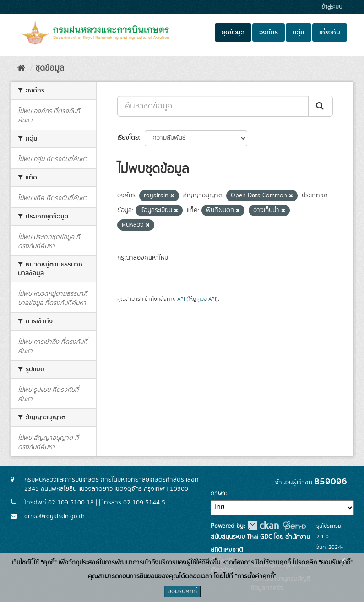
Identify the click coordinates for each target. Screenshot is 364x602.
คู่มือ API (207, 299)
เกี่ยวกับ (330, 33)
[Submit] (321, 106)
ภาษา (218, 494)
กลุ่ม (299, 33)
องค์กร (269, 33)
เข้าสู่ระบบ (331, 7)
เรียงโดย (128, 138)
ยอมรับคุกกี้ (182, 591)
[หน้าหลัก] (21, 68)
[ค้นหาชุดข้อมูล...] (213, 106)
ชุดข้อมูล (233, 33)
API (181, 299)
